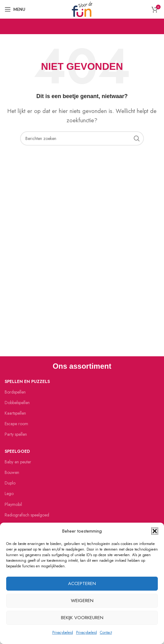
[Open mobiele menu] (15, 9)
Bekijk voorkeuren (82, 618)
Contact (106, 633)
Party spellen (16, 434)
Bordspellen (15, 392)
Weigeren (82, 601)
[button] (155, 531)
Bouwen (12, 472)
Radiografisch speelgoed (27, 515)
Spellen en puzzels (27, 381)
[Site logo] (82, 9)
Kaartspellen (15, 413)
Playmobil (13, 504)
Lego (9, 493)
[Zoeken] (82, 138)
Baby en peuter (18, 462)
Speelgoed (17, 451)
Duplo (10, 483)
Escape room (16, 424)
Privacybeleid (63, 633)
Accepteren (82, 583)
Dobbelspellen (17, 403)
